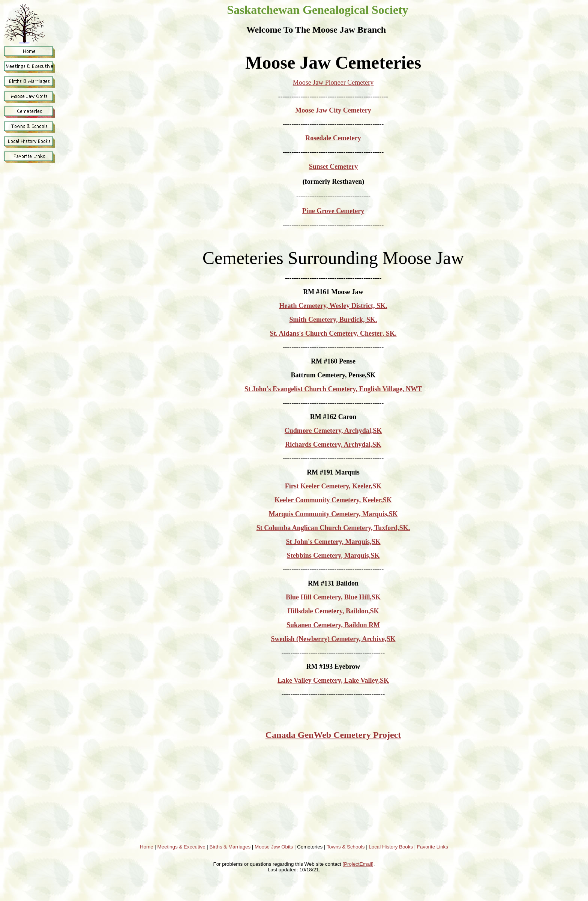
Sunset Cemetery (333, 167)
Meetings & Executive (181, 847)
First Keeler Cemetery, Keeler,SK (333, 486)
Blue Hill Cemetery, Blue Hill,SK (333, 597)
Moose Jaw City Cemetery (333, 110)
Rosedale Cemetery (333, 138)
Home (147, 847)
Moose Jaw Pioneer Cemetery (333, 83)
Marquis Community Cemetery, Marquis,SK (333, 514)
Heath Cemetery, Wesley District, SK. (333, 306)
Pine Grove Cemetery (333, 211)
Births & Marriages (230, 847)
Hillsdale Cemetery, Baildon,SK (333, 611)
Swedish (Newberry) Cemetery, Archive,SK (333, 639)
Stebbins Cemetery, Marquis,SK (333, 556)
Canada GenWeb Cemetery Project (333, 735)
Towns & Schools (346, 847)
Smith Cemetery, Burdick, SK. (333, 320)
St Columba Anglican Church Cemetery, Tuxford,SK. (333, 528)
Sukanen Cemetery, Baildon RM (333, 625)
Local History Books (391, 847)
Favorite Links (433, 847)
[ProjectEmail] (358, 864)
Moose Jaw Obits (274, 847)
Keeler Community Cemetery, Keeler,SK (333, 500)
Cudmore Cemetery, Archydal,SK (333, 431)
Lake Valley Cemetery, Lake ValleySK (333, 680)
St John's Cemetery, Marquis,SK (333, 542)
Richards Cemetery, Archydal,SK (333, 444)
